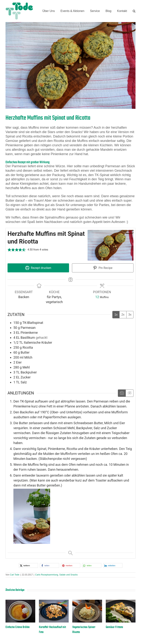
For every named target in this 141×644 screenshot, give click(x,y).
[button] (134, 11)
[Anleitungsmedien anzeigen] (122, 393)
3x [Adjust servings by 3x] (130, 315)
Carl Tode (15, 575)
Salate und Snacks (68, 575)
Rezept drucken (38, 268)
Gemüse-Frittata (114, 627)
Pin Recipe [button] (103, 268)
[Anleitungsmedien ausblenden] (129, 393)
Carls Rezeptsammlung (47, 575)
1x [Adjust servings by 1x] (116, 315)
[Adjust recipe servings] (97, 297)
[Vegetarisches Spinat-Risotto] (87, 602)
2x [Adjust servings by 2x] (123, 315)
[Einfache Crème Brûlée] (20, 602)
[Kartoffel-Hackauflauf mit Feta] (54, 602)
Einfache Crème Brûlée (18, 627)
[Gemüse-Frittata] (121, 602)
